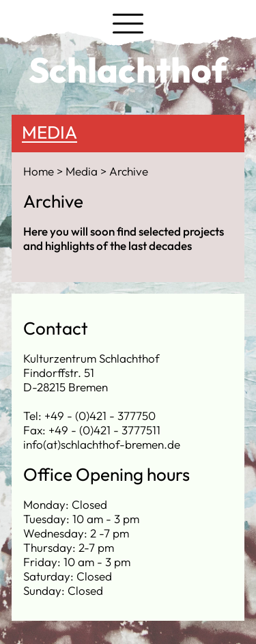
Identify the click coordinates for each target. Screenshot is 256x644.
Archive (129, 171)
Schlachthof (128, 70)
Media (49, 132)
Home (40, 171)
